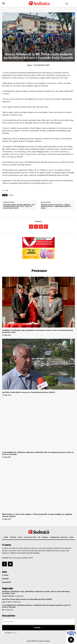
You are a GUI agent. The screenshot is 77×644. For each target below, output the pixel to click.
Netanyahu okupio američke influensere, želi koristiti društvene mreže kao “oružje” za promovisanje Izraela (19, 206)
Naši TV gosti (7, 602)
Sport (38, 50)
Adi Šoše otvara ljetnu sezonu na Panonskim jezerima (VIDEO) (29, 392)
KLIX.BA (11, 195)
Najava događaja (8, 596)
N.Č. (7, 190)
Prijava (39, 628)
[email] (38, 621)
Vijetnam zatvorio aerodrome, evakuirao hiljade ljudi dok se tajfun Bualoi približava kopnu (56, 206)
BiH (3, 610)
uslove (14, 633)
